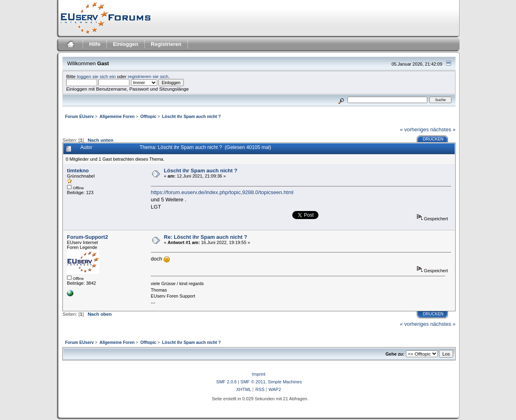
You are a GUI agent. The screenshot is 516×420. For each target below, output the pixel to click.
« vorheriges (414, 129)
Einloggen (126, 44)
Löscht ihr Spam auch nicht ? (201, 171)
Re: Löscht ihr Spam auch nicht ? (206, 237)
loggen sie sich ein (96, 76)
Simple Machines (285, 382)
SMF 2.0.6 (226, 382)
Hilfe (95, 44)
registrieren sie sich (148, 76)
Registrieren (166, 44)
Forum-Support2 (87, 237)
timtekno (78, 171)
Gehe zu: (395, 354)
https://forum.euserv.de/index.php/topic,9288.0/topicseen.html (222, 192)
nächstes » (443, 129)
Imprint (259, 374)
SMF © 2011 (253, 382)
